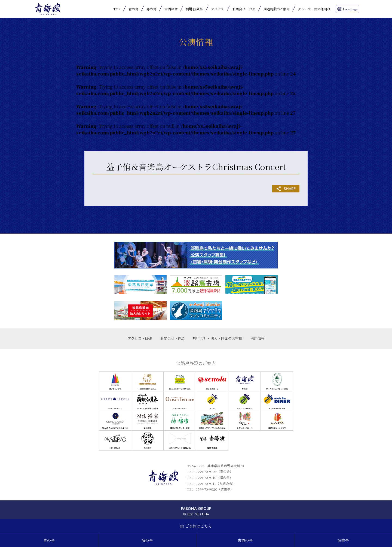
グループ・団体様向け (314, 9)
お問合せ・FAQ (244, 9)
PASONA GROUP (196, 509)
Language (350, 9)
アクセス (218, 9)
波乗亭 (343, 540)
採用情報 (258, 338)
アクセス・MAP (140, 338)
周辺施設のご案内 (277, 9)
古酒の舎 (171, 9)
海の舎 (151, 9)
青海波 (48, 9)
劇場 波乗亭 (194, 9)
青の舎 (133, 9)
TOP (117, 9)
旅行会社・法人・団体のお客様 (218, 338)
